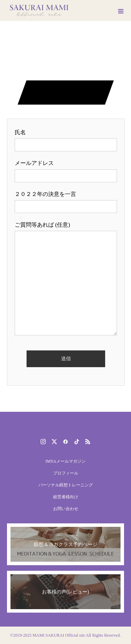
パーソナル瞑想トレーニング (66, 485)
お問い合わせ (66, 509)
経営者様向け (66, 497)
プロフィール (66, 473)
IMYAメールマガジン (65, 461)
